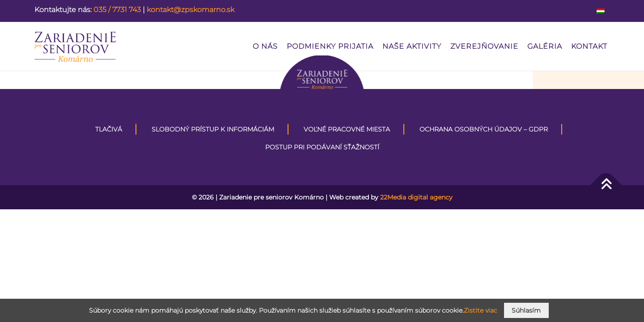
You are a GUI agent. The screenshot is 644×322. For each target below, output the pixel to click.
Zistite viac (481, 310)
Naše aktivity (412, 46)
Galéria (545, 46)
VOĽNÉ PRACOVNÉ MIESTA (347, 129)
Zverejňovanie (484, 46)
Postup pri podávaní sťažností (322, 147)
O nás (265, 46)
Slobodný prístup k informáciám (213, 129)
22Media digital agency (416, 197)
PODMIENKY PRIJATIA (330, 46)
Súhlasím (526, 310)
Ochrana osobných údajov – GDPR (484, 129)
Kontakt (589, 46)
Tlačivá (109, 129)
